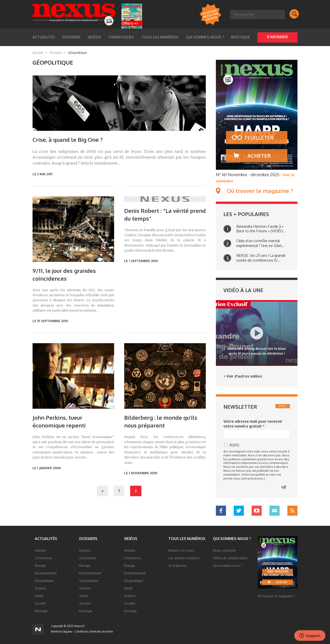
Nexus (74, 14)
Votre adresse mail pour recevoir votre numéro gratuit (253, 424)
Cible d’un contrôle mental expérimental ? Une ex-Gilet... (260, 243)
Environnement (46, 573)
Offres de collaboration (230, 558)
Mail (275, 511)
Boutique (241, 37)
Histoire (41, 550)
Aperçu (283, 406)
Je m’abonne (178, 566)
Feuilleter (259, 137)
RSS (292, 511)
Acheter (259, 156)
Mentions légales (62, 632)
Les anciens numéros (184, 558)
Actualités (44, 37)
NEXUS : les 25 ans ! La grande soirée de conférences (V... (261, 258)
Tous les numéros (160, 37)
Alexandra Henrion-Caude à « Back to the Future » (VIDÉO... (261, 229)
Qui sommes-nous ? (205, 37)
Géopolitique (44, 581)
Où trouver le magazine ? (260, 191)
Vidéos (94, 37)
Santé (39, 596)
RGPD (234, 445)
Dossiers (71, 37)
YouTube (257, 511)
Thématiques (121, 37)
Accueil (38, 53)
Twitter (239, 511)
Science (41, 588)
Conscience (43, 558)
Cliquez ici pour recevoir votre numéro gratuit (283, 487)
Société (40, 603)
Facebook (221, 511)
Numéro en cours (181, 550)
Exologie (41, 611)
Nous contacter (224, 550)
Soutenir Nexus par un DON (210, 15)
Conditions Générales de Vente (94, 632)
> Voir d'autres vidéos (243, 376)
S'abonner (277, 37)
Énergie (40, 566)
